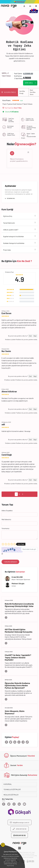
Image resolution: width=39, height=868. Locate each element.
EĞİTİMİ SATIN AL (29, 83)
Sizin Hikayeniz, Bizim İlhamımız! (15, 712)
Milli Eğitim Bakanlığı (19, 775)
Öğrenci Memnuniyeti (19, 756)
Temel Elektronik (9, 223)
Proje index (7, 250)
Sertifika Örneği (22, 92)
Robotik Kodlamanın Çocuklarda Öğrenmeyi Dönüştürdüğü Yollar (19, 605)
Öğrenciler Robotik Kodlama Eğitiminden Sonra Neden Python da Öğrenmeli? (17, 686)
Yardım (20, 765)
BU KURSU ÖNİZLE (10, 92)
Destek (13, 765)
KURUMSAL (8, 784)
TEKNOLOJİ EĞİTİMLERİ (12, 789)
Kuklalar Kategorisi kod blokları (14, 243)
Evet (30, 336)
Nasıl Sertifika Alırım (33, 92)
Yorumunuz (5, 528)
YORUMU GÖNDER (10, 562)
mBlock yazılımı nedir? (11, 230)
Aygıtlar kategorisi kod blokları (13, 236)
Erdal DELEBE (17, 577)
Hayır (35, 336)
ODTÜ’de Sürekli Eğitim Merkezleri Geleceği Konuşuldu (19, 631)
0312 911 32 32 (19, 835)
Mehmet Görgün (18, 583)
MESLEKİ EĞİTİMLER (11, 795)
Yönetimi (31, 756)
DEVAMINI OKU (11, 198)
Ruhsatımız (32, 775)
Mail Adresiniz (6, 519)
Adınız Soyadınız (7, 510)
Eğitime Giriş (8, 216)
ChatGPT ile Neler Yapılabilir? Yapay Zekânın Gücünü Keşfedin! (18, 657)
